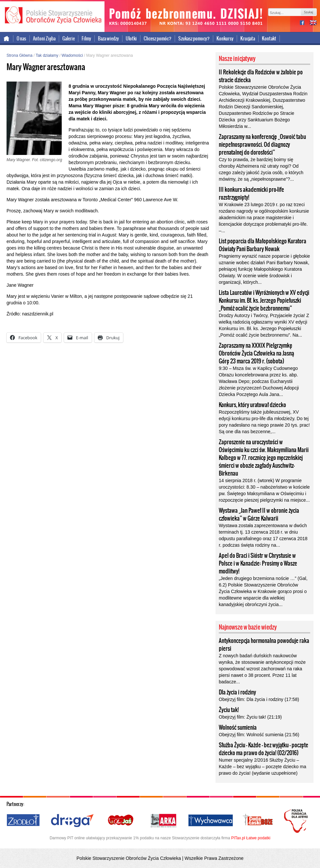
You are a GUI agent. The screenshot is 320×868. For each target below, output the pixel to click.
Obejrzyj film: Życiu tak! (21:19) (250, 717)
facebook (305, 23)
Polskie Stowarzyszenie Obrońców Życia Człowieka (52, 16)
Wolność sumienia (238, 727)
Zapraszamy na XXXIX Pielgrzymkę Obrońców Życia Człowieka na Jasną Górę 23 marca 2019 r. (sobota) (256, 353)
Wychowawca (211, 821)
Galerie (69, 38)
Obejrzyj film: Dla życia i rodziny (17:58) (259, 699)
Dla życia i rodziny (237, 692)
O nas (21, 38)
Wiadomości (72, 55)
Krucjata (248, 38)
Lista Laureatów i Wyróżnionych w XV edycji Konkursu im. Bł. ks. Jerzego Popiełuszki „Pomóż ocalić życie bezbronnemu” (264, 300)
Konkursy (225, 38)
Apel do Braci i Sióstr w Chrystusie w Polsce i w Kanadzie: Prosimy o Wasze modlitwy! (258, 563)
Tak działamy (47, 55)
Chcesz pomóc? (158, 38)
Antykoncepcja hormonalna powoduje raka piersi (264, 645)
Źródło (24, 821)
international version (313, 23)
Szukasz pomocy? (194, 38)
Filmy (86, 38)
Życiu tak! (229, 710)
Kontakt (269, 38)
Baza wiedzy (108, 38)
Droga (72, 821)
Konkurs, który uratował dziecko (252, 405)
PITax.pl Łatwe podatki (251, 838)
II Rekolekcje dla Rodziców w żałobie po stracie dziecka (261, 76)
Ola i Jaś (121, 821)
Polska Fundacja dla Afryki (297, 821)
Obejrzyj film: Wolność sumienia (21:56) (259, 735)
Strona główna (7, 38)
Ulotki (131, 38)
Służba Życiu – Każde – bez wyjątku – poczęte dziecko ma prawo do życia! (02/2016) (264, 749)
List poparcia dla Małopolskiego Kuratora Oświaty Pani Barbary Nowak (263, 245)
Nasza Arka (163, 821)
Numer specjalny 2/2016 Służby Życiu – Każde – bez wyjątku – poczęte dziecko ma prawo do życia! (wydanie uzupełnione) (263, 767)
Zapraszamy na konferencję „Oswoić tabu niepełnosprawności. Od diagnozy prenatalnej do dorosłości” (262, 145)
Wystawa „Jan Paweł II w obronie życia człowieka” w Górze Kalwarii (259, 514)
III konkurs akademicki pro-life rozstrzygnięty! (251, 193)
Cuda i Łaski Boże (258, 821)
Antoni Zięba (44, 38)
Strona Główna (19, 55)
